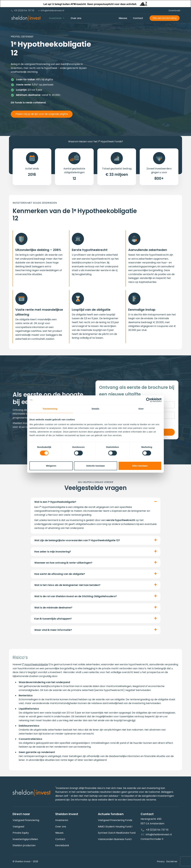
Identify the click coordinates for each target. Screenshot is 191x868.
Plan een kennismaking (165, 18)
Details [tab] (95, 409)
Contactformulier (152, 839)
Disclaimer (170, 861)
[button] (96, 502)
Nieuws (59, 833)
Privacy (158, 861)
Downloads (174, 10)
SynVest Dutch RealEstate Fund (117, 833)
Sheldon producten (24, 845)
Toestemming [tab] (50, 409)
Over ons (61, 827)
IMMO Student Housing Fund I (115, 827)
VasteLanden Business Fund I (115, 839)
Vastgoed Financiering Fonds (115, 820)
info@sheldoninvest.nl (51, 10)
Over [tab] (141, 409)
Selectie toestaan (96, 466)
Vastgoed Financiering (26, 820)
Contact (60, 839)
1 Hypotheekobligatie (35, 664)
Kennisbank (62, 845)
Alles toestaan (140, 466)
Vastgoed (18, 827)
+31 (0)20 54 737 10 (22, 10)
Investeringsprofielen (25, 839)
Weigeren (51, 466)
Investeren (62, 820)
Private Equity (21, 833)
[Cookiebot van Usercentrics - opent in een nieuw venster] (148, 400)
